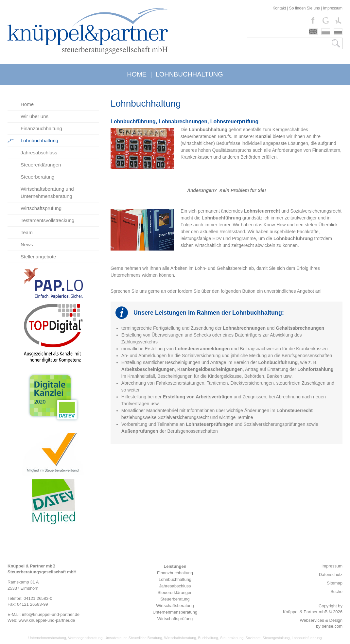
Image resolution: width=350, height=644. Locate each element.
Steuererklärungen (41, 165)
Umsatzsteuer (115, 638)
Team (27, 232)
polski (326, 32)
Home (27, 104)
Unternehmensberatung (47, 638)
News (27, 244)
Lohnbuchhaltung (39, 140)
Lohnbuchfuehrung (307, 638)
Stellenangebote (38, 257)
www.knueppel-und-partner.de (47, 620)
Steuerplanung (232, 638)
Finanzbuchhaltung (41, 128)
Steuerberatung (37, 177)
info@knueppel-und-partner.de (51, 614)
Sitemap (335, 583)
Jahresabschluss (39, 153)
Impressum (333, 8)
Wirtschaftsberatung (180, 638)
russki (338, 32)
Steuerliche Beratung (145, 638)
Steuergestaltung (276, 638)
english (313, 32)
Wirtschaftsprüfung (41, 208)
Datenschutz (331, 574)
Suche (336, 592)
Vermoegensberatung (85, 638)
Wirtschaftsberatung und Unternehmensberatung (47, 192)
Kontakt (279, 8)
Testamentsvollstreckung (47, 220)
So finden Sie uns (305, 8)
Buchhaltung (208, 638)
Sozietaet (253, 638)
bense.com (332, 626)
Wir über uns (35, 116)
